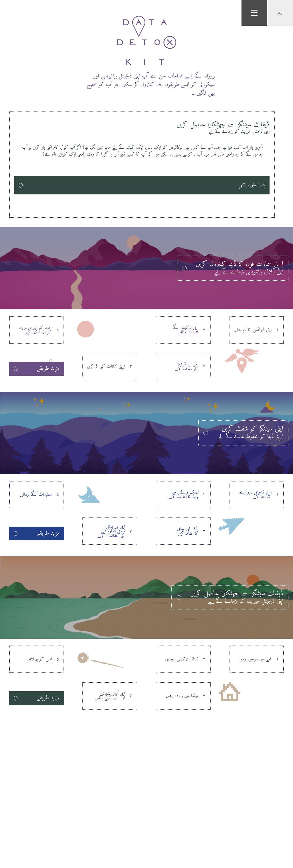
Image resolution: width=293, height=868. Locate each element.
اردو (280, 13)
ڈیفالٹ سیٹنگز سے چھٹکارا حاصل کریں (142, 127)
